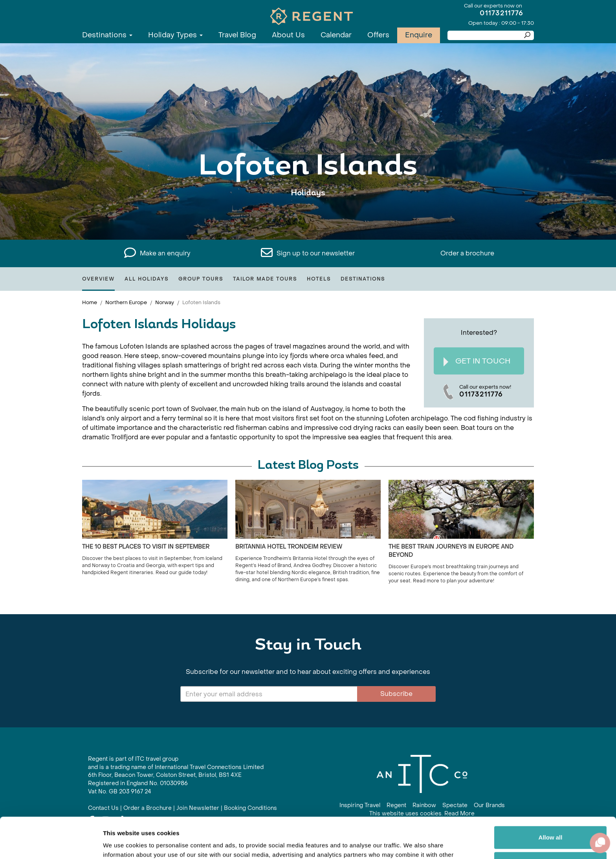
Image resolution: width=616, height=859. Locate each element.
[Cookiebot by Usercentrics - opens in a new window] (51, 844)
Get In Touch (477, 361)
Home (90, 302)
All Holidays (147, 279)
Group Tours (201, 279)
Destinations (107, 35)
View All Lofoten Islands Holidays (308, 217)
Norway (165, 302)
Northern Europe (126, 302)
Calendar (336, 35)
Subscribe (396, 694)
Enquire (419, 35)
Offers (378, 35)
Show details (121, 843)
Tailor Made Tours (265, 279)
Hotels (319, 279)
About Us (288, 35)
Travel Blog (237, 35)
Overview (98, 279)
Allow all (551, 795)
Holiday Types (175, 35)
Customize (551, 821)
